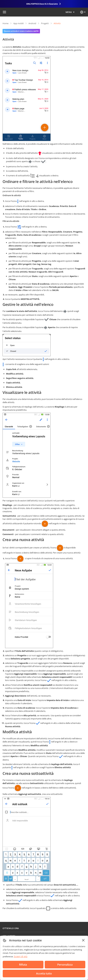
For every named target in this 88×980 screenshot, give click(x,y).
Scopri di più (21, 956)
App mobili (18, 23)
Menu (69, 12)
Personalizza (65, 965)
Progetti (45, 23)
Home (5, 23)
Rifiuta (23, 965)
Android (32, 23)
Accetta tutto (44, 973)
